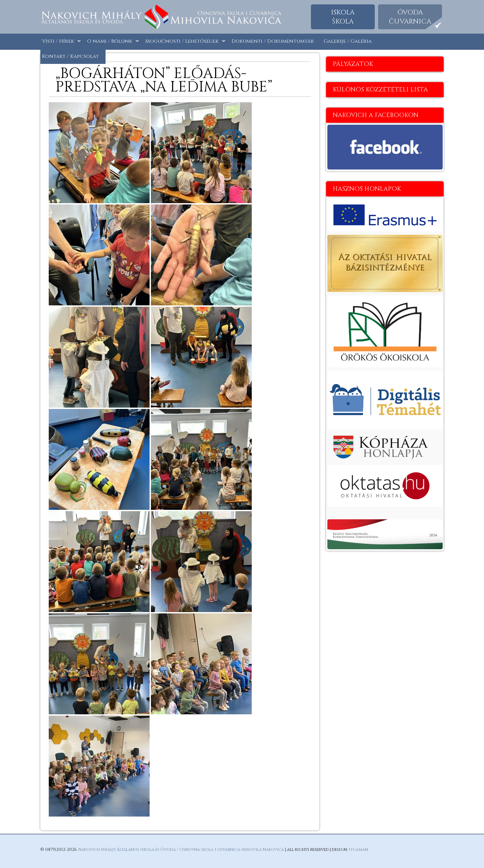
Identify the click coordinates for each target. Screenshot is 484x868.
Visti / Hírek (58, 41)
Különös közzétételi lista (380, 90)
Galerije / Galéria (348, 41)
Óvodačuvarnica (410, 17)
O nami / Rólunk (110, 41)
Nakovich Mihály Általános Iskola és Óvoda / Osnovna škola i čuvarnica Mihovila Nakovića (181, 850)
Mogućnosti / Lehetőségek (182, 41)
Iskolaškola (343, 17)
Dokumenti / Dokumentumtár (273, 41)
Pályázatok (353, 64)
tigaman (358, 850)
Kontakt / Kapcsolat (70, 56)
